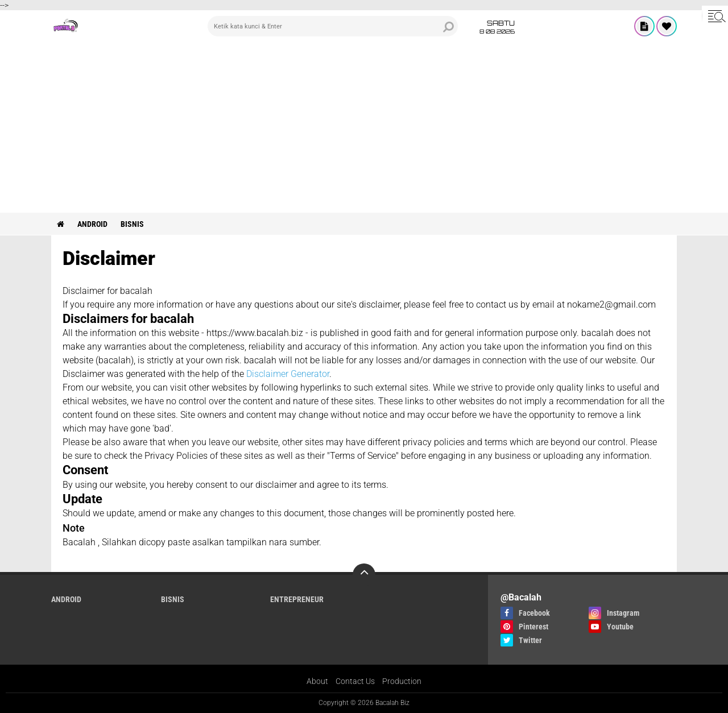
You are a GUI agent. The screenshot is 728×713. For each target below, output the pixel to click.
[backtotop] (364, 575)
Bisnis (132, 224)
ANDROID (92, 224)
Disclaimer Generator (288, 374)
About (317, 681)
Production (402, 681)
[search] (333, 26)
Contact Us (355, 681)
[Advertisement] (364, 127)
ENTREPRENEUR (297, 599)
